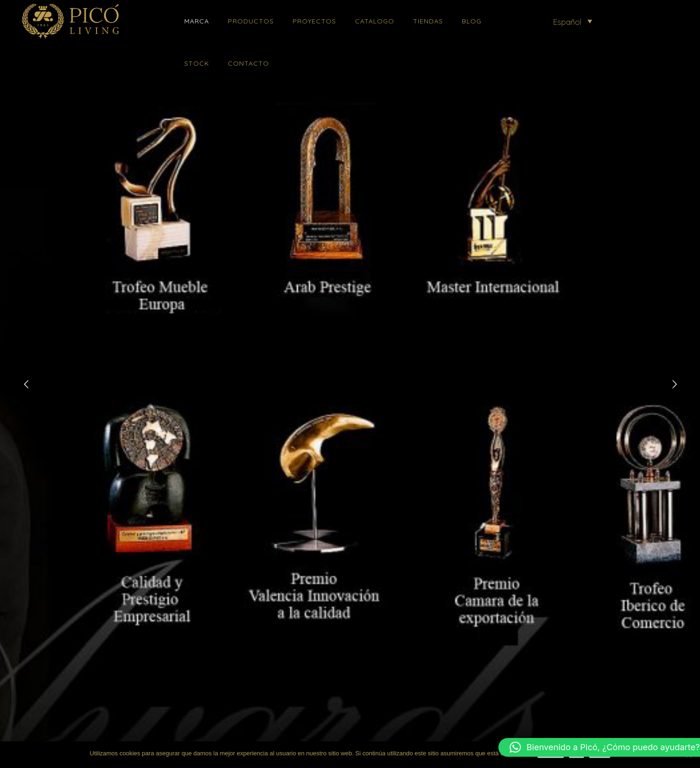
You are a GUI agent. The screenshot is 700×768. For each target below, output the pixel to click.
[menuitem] (573, 21)
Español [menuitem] (567, 22)
